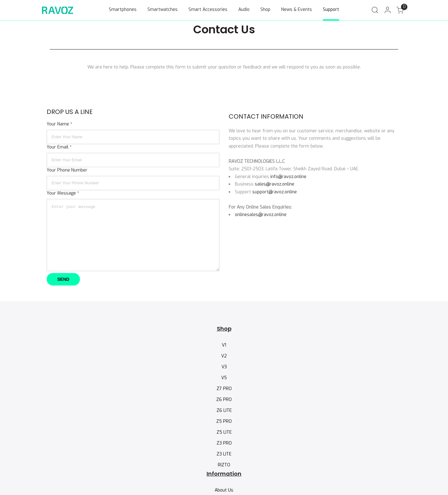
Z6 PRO (224, 400)
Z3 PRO (224, 443)
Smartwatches (163, 9)
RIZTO (224, 465)
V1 (224, 345)
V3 (224, 367)
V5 (224, 378)
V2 (224, 356)
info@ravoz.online (288, 177)
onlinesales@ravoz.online (261, 215)
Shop (265, 9)
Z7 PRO (224, 389)
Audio (244, 9)
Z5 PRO (224, 421)
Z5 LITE (224, 432)
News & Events (297, 9)
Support (331, 9)
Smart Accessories (208, 9)
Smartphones (123, 9)
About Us (224, 490)
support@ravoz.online (275, 192)
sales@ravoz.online (275, 184)
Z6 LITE (224, 410)
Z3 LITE (224, 454)
